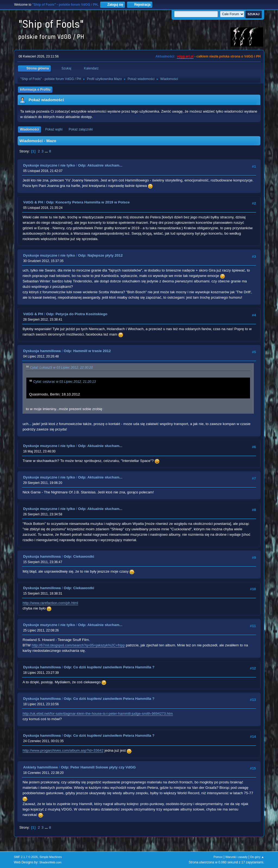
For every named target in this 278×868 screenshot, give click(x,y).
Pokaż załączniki (81, 129)
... (47, 151)
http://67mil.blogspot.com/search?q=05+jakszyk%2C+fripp (78, 645)
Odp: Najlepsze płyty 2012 (100, 255)
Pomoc (218, 857)
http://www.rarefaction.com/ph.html (50, 603)
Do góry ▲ (257, 857)
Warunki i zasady (236, 857)
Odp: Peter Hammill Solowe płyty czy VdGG (98, 767)
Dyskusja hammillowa (42, 351)
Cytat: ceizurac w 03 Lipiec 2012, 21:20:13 (64, 382)
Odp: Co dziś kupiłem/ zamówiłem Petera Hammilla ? (109, 667)
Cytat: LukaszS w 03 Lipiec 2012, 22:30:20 (61, 368)
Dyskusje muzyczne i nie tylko (49, 165)
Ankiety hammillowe (40, 767)
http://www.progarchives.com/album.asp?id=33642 (63, 750)
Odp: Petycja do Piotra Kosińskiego (77, 314)
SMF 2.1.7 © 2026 (26, 857)
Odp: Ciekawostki (79, 556)
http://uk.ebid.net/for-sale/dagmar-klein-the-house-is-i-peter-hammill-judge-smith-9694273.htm (98, 714)
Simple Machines (51, 857)
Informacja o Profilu (35, 90)
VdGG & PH (33, 202)
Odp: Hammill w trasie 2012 (87, 351)
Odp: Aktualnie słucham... (100, 165)
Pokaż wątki (54, 129)
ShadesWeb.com (50, 862)
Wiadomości (29, 129)
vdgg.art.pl (185, 56)
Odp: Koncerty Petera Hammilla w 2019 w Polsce (88, 202)
